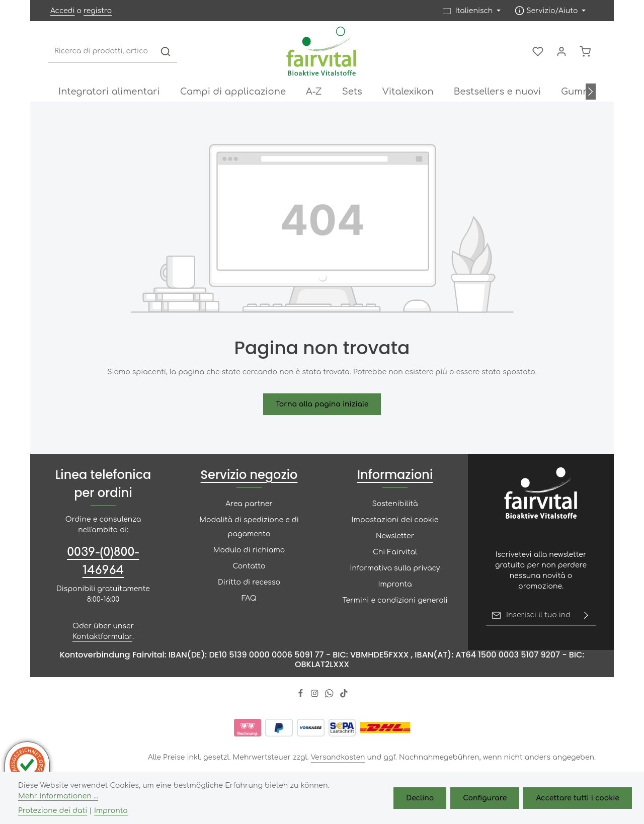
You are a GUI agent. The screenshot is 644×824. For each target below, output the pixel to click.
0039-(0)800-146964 (103, 561)
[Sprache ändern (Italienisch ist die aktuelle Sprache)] (472, 11)
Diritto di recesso (249, 582)
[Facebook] (302, 695)
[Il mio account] (561, 52)
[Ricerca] (166, 52)
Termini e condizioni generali (395, 600)
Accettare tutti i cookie (578, 798)
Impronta (395, 584)
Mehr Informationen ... (58, 796)
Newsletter (395, 536)
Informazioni (395, 475)
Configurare (485, 798)
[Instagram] (316, 695)
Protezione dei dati (53, 811)
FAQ (249, 598)
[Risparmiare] (586, 615)
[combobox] (101, 52)
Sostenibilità (395, 504)
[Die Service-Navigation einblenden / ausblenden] (550, 11)
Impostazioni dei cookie (395, 520)
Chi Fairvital (395, 552)
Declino (420, 798)
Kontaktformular (102, 637)
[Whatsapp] (330, 695)
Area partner (249, 504)
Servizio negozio (249, 475)
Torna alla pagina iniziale (322, 404)
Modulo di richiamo (249, 550)
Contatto (249, 566)
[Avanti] (591, 92)
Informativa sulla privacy (395, 568)
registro (98, 11)
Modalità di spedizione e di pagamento (249, 527)
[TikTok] (344, 695)
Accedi (62, 11)
